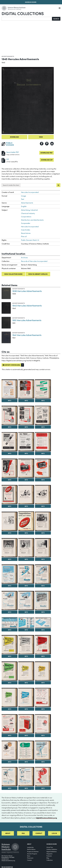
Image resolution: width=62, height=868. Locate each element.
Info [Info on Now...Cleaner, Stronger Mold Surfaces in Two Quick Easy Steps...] (10, 735)
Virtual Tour (50, 847)
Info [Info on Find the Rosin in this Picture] (43, 533)
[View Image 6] (26, 415)
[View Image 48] (26, 777)
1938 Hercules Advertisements (27, 291)
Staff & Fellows (31, 849)
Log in (54, 833)
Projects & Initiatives (33, 851)
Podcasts (49, 856)
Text (23, 199)
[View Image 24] (26, 574)
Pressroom (30, 858)
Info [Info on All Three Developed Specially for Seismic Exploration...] (26, 453)
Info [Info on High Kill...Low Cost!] (43, 586)
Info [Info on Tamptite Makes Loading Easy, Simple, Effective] (10, 401)
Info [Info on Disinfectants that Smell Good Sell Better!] (43, 762)
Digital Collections (23, 13)
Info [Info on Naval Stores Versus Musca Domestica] (10, 559)
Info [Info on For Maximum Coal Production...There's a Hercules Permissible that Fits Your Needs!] (26, 480)
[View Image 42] (26, 724)
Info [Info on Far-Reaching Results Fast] (10, 788)
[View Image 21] (26, 548)
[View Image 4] (43, 389)
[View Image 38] (10, 697)
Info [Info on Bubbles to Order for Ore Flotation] (43, 788)
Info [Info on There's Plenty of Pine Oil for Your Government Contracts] (43, 735)
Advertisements (8, 56)
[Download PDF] (3, 153)
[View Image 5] (10, 415)
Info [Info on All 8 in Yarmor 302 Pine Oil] (26, 762)
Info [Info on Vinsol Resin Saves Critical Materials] (10, 656)
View (41, 137)
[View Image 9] (26, 442)
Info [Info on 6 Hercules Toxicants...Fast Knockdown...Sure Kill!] (10, 630)
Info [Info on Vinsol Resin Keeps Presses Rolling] (26, 709)
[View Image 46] (43, 750)
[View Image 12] (26, 468)
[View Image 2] (10, 389)
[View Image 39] (26, 697)
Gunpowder (26, 223)
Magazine (49, 854)
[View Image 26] (10, 601)
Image (24, 196)
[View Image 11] (10, 468)
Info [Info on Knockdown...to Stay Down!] (26, 586)
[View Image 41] (10, 724)
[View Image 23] (10, 574)
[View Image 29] (10, 623)
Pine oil (24, 236)
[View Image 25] (43, 574)
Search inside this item (11, 185)
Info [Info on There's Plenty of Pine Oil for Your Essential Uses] (10, 762)
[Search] (27, 19)
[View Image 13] (43, 468)
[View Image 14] (10, 495)
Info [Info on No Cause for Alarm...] (43, 612)
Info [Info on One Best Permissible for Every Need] (10, 480)
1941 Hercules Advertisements (27, 335)
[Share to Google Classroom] (52, 144)
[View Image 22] (43, 548)
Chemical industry (28, 213)
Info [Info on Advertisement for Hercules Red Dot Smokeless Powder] (10, 506)
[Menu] (60, 8)
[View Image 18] (26, 521)
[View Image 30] (26, 623)
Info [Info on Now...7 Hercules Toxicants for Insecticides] (26, 630)
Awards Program (32, 854)
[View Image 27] (26, 601)
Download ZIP (47, 160)
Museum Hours (31, 2)
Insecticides (26, 230)
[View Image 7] (43, 415)
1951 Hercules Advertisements (27, 320)
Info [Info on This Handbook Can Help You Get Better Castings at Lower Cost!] (26, 735)
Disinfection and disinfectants (32, 220)
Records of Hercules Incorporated (34, 261)
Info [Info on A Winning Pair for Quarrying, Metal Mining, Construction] (26, 427)
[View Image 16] (43, 495)
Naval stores (26, 233)
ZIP (8, 159)
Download (14, 137)
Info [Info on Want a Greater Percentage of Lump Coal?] (43, 480)
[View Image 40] (43, 697)
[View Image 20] (10, 548)
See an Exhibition (7, 867)
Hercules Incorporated (30, 192)
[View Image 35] (10, 671)
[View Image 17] (10, 521)
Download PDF (46, 153)
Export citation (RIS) (11, 365)
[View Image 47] (10, 777)
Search (56, 19)
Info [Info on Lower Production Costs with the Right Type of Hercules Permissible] (43, 453)
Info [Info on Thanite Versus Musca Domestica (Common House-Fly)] (10, 586)
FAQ (23, 833)
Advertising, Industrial (29, 210)
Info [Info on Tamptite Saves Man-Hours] (43, 401)
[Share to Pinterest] (47, 144)
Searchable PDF (13, 152)
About (8, 833)
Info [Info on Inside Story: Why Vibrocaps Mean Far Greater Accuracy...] (10, 453)
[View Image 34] (43, 645)
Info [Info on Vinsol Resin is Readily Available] (10, 683)
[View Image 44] (10, 750)
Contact (39, 833)
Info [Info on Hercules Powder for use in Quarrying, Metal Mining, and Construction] (26, 401)
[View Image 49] (43, 777)
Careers (29, 860)
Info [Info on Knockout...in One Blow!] (26, 612)
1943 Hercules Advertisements (27, 305)
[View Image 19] (43, 521)
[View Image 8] (10, 442)
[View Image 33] (26, 645)
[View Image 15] (26, 495)
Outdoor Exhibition (52, 849)
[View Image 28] (43, 601)
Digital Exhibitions (52, 851)
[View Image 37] (43, 671)
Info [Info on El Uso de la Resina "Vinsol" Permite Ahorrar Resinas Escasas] (26, 656)
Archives (24, 258)
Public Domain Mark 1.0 (30, 240)
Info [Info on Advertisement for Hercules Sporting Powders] (26, 506)
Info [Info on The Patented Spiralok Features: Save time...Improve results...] (43, 427)
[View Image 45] (26, 750)
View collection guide (13, 274)
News (29, 856)
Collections (50, 860)
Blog (48, 858)
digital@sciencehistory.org (46, 818)
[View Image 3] (26, 389)
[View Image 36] (26, 671)
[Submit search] (58, 185)
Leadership (30, 847)
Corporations (26, 217)
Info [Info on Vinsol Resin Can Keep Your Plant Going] (43, 683)
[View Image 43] (43, 724)
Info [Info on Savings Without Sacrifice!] (26, 788)
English (24, 206)
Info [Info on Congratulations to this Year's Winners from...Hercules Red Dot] (26, 533)
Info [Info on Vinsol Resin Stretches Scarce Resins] (43, 656)
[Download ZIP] (3, 160)
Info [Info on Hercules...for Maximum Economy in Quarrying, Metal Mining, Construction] (10, 427)
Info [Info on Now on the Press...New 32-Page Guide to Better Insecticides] (43, 630)
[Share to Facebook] (42, 144)
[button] (23, 365)
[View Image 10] (43, 442)
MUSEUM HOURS (52, 844)
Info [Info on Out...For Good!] (10, 612)
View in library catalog (38, 274)
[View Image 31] (43, 623)
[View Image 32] (10, 645)
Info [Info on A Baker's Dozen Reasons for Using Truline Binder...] (43, 709)
